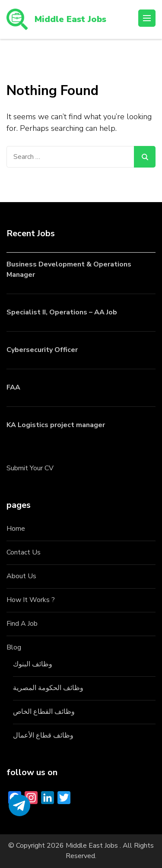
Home (16, 529)
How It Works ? (31, 600)
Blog (14, 647)
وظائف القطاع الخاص (44, 712)
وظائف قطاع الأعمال (43, 735)
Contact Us (24, 552)
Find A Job (22, 624)
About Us (21, 576)
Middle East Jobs (70, 19)
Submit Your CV (30, 468)
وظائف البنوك (33, 664)
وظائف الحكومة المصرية (48, 688)
